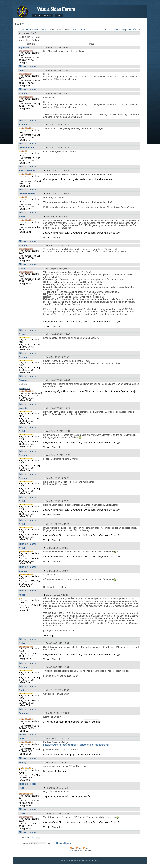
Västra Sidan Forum (56, 9)
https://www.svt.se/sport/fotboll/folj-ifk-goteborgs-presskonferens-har (76, 745)
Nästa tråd (132, 30)
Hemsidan (48, 16)
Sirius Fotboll (79, 30)
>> (43, 37)
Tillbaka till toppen (28, 66)
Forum (59, 16)
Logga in (37, 16)
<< (33, 37)
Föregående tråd (117, 30)
